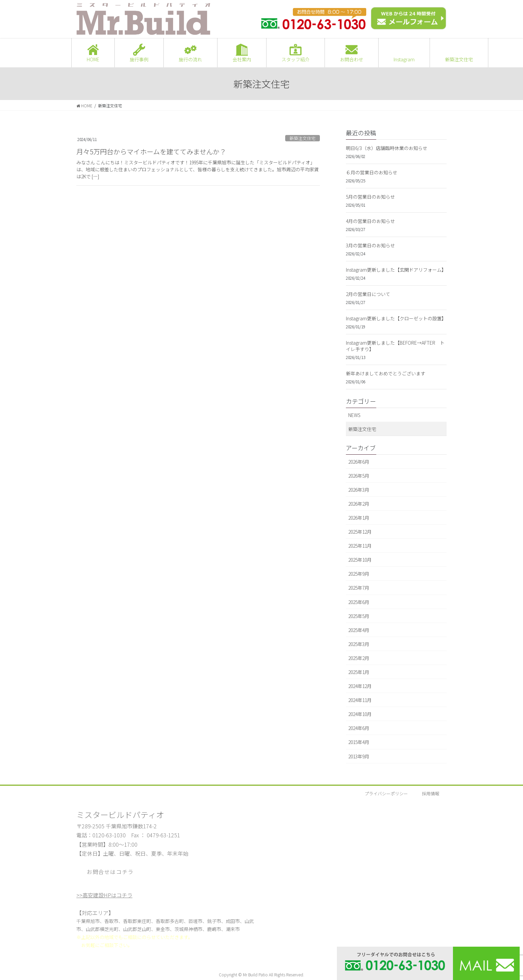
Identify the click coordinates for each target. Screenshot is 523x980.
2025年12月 (360, 532)
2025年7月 (359, 588)
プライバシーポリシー (386, 793)
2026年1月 (359, 518)
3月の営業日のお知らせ (370, 245)
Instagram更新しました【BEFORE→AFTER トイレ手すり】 (395, 346)
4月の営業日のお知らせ (370, 221)
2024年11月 (360, 700)
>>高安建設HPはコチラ (104, 895)
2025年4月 (359, 630)
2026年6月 (359, 462)
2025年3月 (359, 644)
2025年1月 (359, 672)
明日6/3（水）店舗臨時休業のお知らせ (387, 148)
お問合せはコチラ (110, 872)
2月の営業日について (368, 294)
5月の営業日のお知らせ (370, 197)
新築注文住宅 (303, 138)
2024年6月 (359, 728)
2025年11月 (360, 546)
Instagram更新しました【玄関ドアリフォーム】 (396, 270)
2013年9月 (359, 756)
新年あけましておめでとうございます (386, 373)
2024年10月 (360, 714)
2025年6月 (359, 602)
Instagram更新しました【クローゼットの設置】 (396, 318)
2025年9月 (359, 574)
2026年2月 (359, 504)
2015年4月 (359, 742)
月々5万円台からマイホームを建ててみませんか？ (151, 151)
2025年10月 (360, 560)
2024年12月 (360, 686)
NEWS (354, 415)
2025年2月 (359, 658)
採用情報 (431, 793)
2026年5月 (359, 476)
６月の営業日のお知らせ (372, 172)
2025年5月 (359, 616)
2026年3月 (359, 490)
